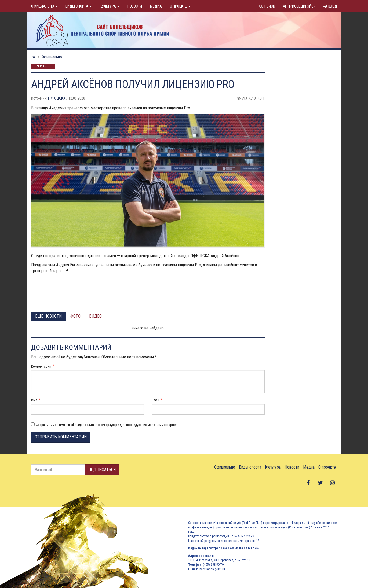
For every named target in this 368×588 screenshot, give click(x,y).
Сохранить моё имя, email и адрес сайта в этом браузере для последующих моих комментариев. (107, 425)
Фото (75, 316)
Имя (34, 400)
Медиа (156, 6)
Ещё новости (48, 316)
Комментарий (41, 366)
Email (156, 400)
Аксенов (43, 67)
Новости (135, 6)
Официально (44, 6)
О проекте (180, 6)
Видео (95, 316)
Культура (110, 6)
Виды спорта (79, 6)
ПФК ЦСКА (57, 98)
